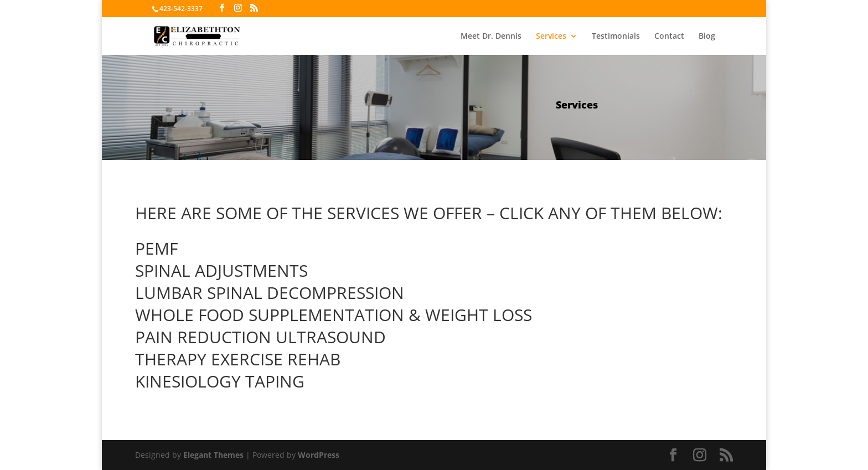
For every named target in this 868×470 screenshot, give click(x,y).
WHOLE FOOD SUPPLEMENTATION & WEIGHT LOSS (334, 315)
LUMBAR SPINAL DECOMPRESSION (270, 293)
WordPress (319, 455)
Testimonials (616, 37)
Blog (707, 37)
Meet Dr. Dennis (491, 37)
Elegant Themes (213, 455)
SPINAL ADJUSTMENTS (221, 270)
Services (551, 37)
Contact (669, 37)
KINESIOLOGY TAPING (220, 381)
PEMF (156, 248)
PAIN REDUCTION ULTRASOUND (260, 337)
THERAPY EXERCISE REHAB (238, 359)
